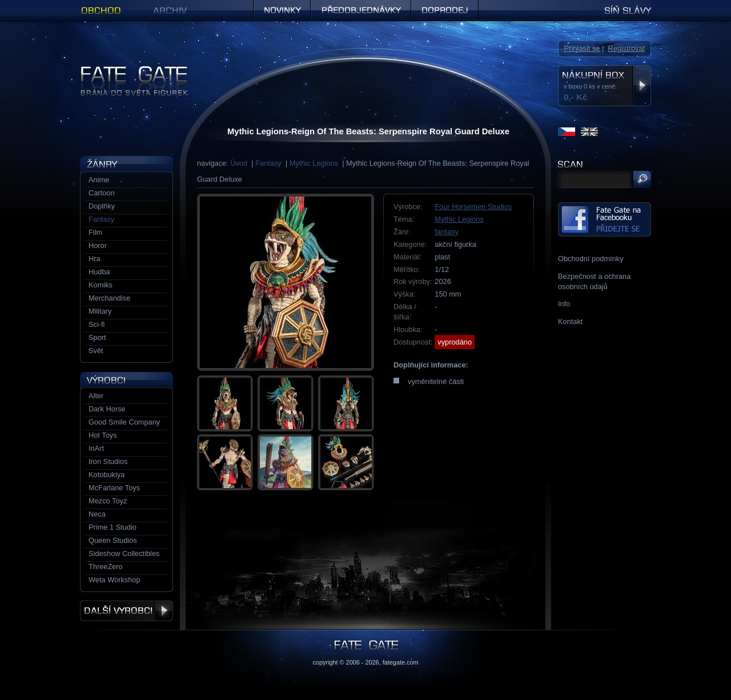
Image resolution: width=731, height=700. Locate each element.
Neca (97, 514)
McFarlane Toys (114, 488)
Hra (95, 259)
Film (95, 232)
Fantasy (268, 163)
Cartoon (102, 193)
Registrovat (626, 48)
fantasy (446, 232)
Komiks (101, 285)
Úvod (239, 163)
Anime (99, 180)
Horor (98, 245)
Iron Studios (108, 461)
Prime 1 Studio (113, 527)
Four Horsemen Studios (473, 207)
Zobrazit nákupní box (642, 86)
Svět (96, 351)
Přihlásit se (582, 48)
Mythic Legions (314, 163)
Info (564, 304)
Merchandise (109, 298)
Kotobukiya (107, 475)
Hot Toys (103, 435)
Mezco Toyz (108, 501)
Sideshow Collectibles (124, 553)
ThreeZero (106, 567)
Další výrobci (126, 611)
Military (100, 311)
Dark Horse (107, 409)
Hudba (99, 272)
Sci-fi (97, 324)
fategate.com (401, 662)
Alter (96, 396)
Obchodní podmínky (591, 259)
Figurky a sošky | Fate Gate (124, 70)
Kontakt (570, 321)
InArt (96, 448)
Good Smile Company (124, 422)
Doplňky (102, 206)
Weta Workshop (115, 580)
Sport (97, 337)
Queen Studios (113, 540)
